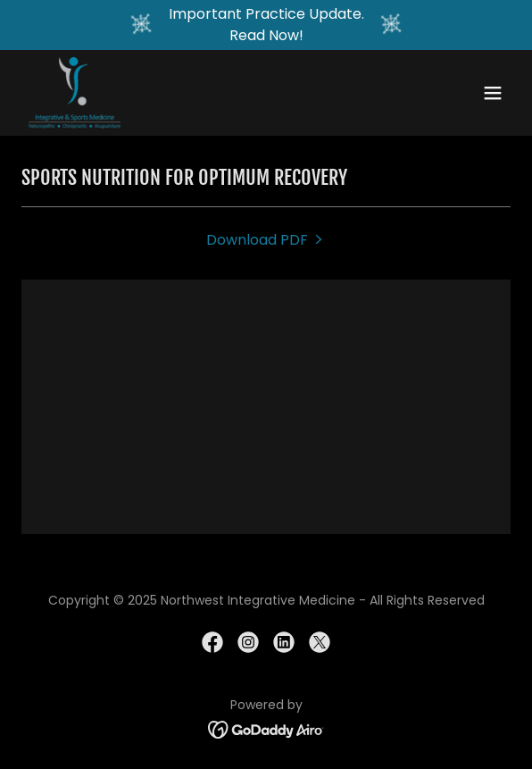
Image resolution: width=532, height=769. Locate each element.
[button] (493, 93)
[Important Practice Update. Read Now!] (266, 25)
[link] (75, 93)
